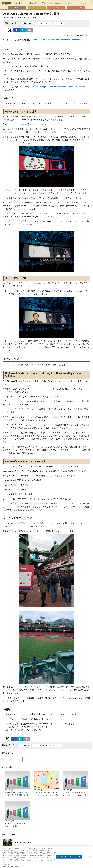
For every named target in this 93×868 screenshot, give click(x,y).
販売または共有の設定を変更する (12, 866)
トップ (17, 8)
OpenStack (28, 23)
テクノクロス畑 (76, 8)
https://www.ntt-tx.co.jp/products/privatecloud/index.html (57, 40)
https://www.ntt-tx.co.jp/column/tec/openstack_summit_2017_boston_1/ (57, 87)
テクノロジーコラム (12, 759)
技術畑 (56, 8)
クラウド (59, 23)
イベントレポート (44, 23)
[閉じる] (90, 857)
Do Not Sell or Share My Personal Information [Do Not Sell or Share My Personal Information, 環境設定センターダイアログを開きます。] (69, 857)
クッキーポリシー (8, 864)
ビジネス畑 (37, 8)
